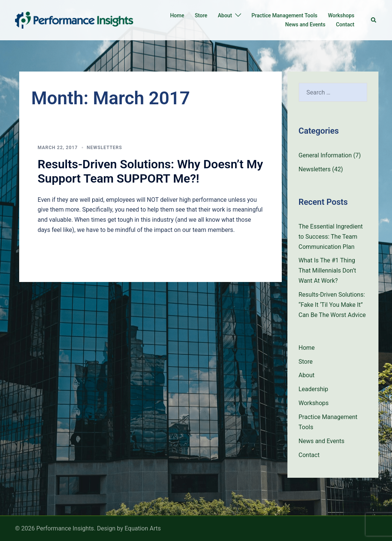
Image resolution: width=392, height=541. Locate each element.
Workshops (341, 15)
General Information (325, 155)
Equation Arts (143, 528)
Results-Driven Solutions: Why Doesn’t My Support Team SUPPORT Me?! (150, 171)
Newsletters (105, 148)
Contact (345, 24)
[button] (374, 20)
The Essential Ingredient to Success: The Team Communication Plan (331, 237)
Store (201, 15)
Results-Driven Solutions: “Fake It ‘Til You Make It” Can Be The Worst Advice (332, 305)
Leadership (314, 389)
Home (177, 15)
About (225, 15)
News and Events (305, 24)
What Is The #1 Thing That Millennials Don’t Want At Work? (327, 270)
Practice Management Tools (285, 15)
